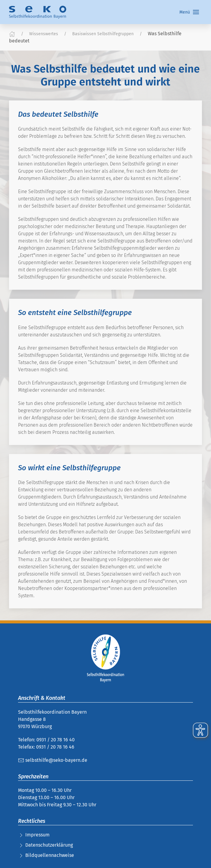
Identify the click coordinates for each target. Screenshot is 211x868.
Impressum (37, 835)
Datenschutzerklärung (49, 845)
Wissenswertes (44, 34)
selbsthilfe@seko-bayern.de (53, 760)
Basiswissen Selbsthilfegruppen (103, 34)
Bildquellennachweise (50, 855)
